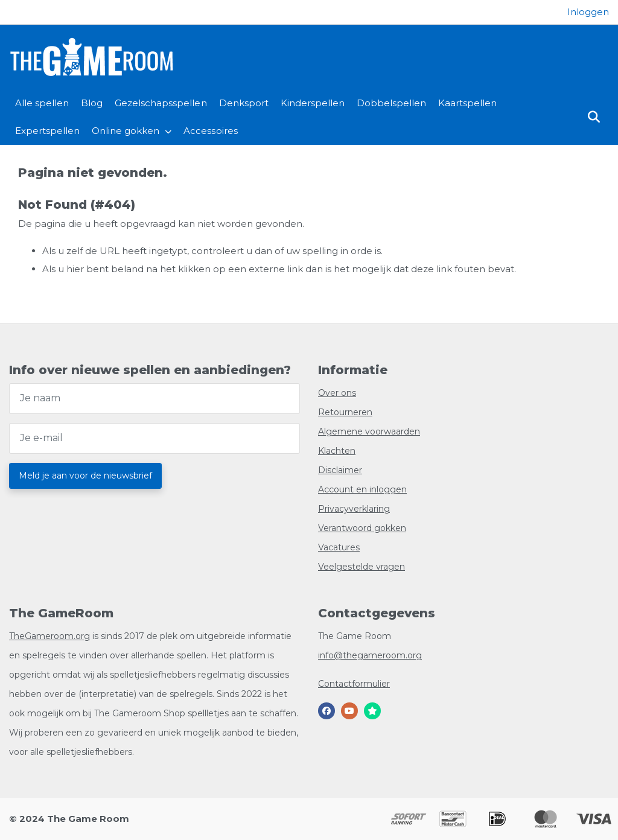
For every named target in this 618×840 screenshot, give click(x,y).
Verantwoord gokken (362, 528)
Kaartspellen (467, 103)
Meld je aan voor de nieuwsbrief (85, 476)
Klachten (337, 451)
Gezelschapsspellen (161, 103)
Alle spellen (42, 103)
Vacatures (339, 547)
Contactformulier (354, 684)
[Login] (588, 12)
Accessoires (210, 131)
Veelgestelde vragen (362, 567)
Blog (92, 103)
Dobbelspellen (391, 103)
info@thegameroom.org (370, 655)
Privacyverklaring (354, 509)
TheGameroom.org (49, 636)
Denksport (244, 103)
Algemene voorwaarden (369, 431)
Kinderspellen (313, 103)
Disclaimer (340, 470)
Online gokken (126, 131)
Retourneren (345, 412)
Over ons (337, 393)
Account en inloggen (362, 489)
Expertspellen (47, 131)
